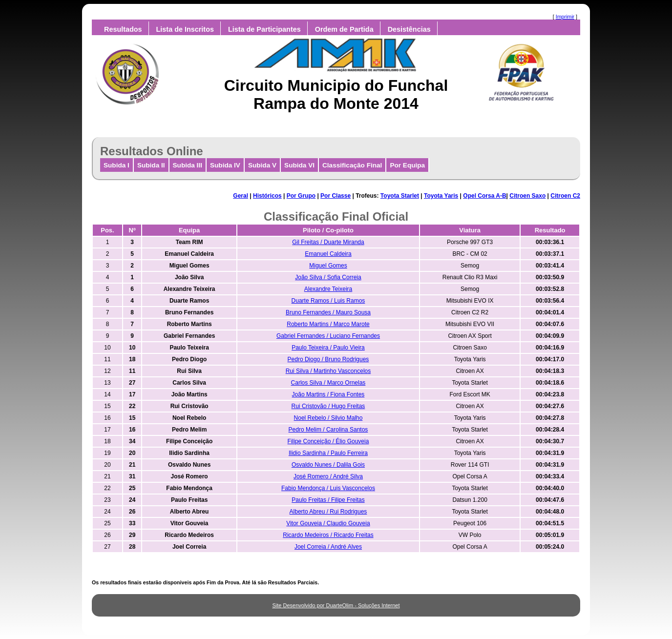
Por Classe (336, 196)
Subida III (188, 165)
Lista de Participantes (264, 29)
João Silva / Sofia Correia (328, 277)
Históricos (267, 196)
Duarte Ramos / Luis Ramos (328, 301)
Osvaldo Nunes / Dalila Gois (328, 465)
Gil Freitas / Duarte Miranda (328, 242)
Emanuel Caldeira (328, 254)
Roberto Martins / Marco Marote (328, 324)
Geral (241, 196)
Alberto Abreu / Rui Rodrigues (328, 512)
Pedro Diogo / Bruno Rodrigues (328, 359)
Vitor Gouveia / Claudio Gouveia (328, 523)
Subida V (262, 165)
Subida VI (299, 165)
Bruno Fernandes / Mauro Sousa (328, 312)
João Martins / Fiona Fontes (328, 394)
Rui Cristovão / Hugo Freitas (328, 406)
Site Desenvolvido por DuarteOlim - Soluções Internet (336, 605)
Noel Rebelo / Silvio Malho (328, 418)
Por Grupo (301, 196)
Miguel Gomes (328, 266)
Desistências (409, 29)
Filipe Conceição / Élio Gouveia (328, 441)
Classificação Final (352, 165)
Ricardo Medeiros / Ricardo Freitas (328, 535)
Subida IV (225, 165)
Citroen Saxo (527, 196)
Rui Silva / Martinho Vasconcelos (328, 371)
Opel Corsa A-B (484, 196)
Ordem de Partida (344, 29)
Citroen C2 (565, 196)
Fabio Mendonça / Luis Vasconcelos (328, 488)
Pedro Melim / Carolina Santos (328, 430)
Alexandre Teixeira (328, 289)
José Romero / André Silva (328, 476)
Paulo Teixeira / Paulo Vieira (328, 348)
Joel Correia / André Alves (328, 547)
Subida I (116, 165)
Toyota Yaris (441, 196)
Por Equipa (407, 165)
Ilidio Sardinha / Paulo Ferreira (328, 453)
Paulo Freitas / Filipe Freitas (328, 500)
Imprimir (565, 17)
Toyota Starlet (400, 196)
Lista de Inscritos (185, 29)
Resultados (123, 29)
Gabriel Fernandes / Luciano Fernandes (328, 336)
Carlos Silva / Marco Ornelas (328, 383)
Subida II (151, 165)
